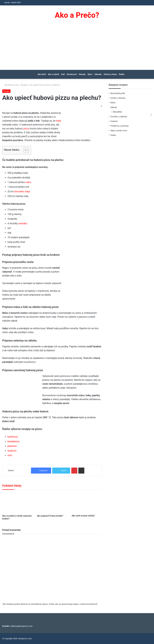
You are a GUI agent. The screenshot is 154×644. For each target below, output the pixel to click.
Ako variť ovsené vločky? (83, 516)
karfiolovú (13, 437)
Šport (90, 74)
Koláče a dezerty (118, 98)
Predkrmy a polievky (120, 126)
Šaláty (113, 135)
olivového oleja (22, 192)
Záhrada (98, 74)
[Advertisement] (77, 47)
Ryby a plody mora (119, 130)
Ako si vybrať (54, 74)
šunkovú (12, 451)
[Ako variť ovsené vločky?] (87, 503)
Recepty (24, 85)
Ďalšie (122, 74)
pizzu (26, 129)
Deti (63, 74)
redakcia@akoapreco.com (21, 626)
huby (58, 121)
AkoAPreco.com (10, 85)
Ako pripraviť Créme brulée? (50, 516)
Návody (82, 74)
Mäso (113, 103)
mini (10, 455)
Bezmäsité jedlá (118, 93)
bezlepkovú (13, 441)
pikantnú (12, 446)
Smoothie (117, 112)
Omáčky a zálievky (119, 116)
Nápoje (114, 107)
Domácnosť (72, 74)
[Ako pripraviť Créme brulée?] (52, 503)
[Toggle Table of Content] (25, 150)
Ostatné (114, 121)
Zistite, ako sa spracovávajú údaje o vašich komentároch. (73, 604)
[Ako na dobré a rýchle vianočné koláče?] (17, 503)
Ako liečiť (42, 74)
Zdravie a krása (110, 74)
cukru (28, 182)
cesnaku (23, 223)
